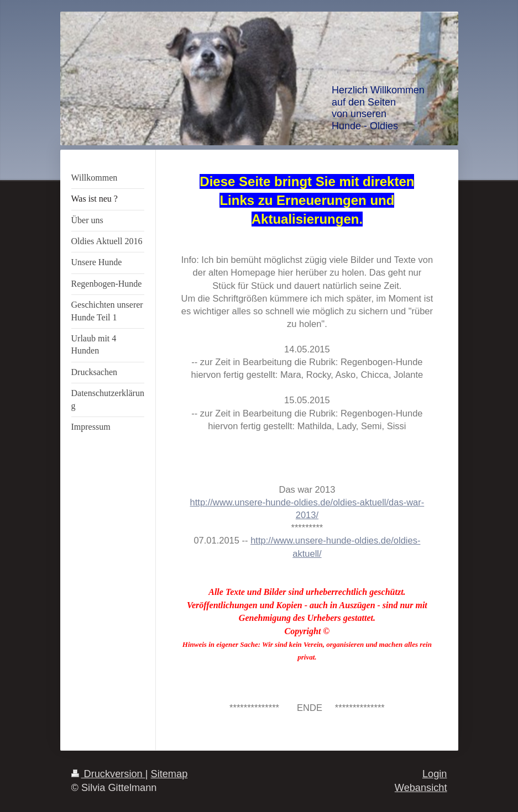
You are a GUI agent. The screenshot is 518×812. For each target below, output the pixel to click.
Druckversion (108, 774)
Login (435, 774)
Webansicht (421, 788)
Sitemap (169, 774)
